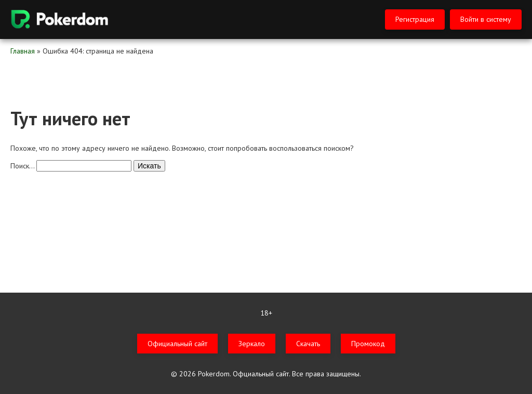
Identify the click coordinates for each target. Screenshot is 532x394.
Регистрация (415, 19)
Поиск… (22, 166)
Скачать (308, 344)
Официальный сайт (177, 344)
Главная (23, 51)
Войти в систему (486, 19)
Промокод (368, 344)
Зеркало (252, 344)
